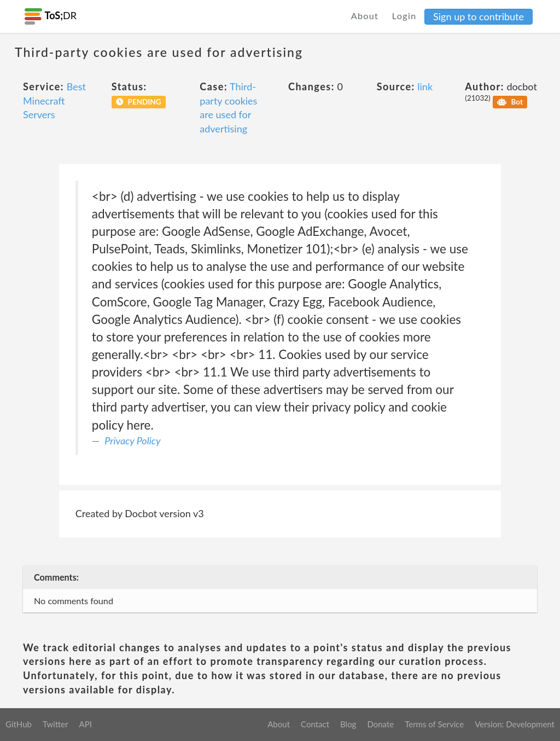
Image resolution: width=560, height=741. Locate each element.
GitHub (19, 724)
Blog (348, 724)
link (425, 86)
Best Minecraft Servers (54, 100)
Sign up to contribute (479, 16)
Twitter (56, 724)
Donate (380, 724)
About (365, 16)
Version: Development (515, 724)
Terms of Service (434, 724)
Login (404, 16)
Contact (315, 724)
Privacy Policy (132, 441)
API (85, 724)
